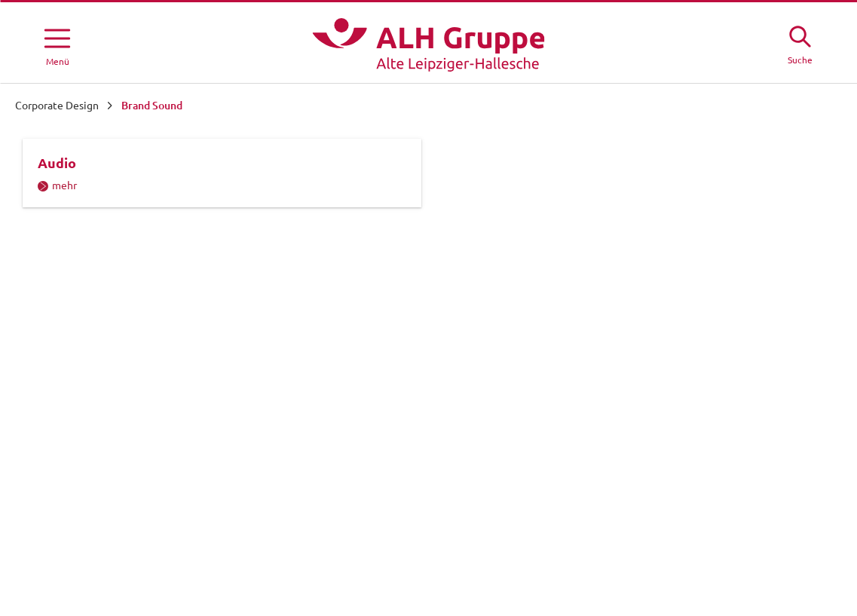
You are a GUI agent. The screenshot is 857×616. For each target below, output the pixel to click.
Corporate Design (57, 106)
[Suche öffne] (800, 43)
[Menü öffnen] (57, 44)
